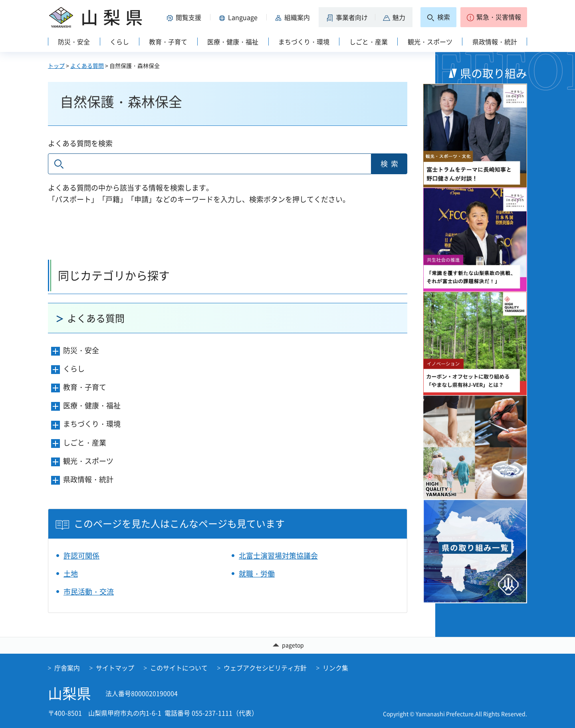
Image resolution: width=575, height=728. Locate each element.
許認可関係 (81, 556)
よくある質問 (87, 66)
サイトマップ (115, 668)
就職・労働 (257, 574)
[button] (185, 17)
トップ (56, 66)
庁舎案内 (67, 668)
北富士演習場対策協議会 (278, 556)
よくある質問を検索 (80, 143)
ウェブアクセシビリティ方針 (265, 668)
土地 (71, 574)
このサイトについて (179, 668)
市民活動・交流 (89, 592)
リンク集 (335, 668)
